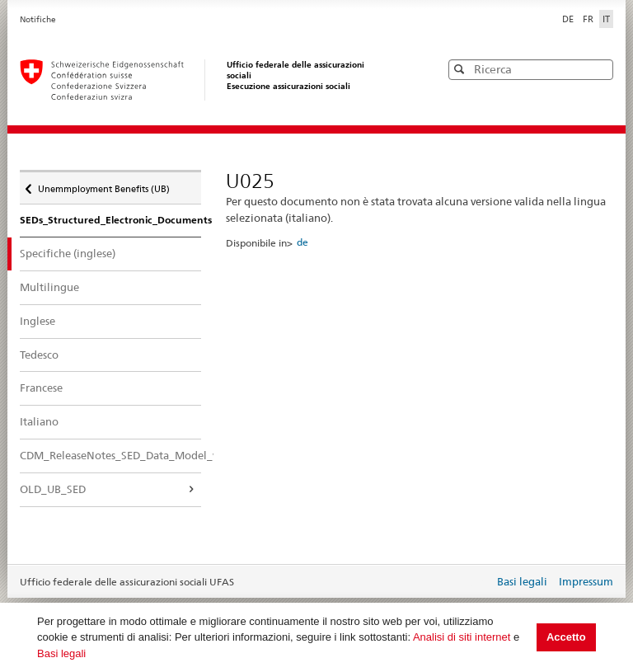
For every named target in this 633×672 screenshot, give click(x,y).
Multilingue (49, 287)
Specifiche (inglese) (82, 253)
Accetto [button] (566, 637)
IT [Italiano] (606, 19)
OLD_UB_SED (53, 489)
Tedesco (39, 355)
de (302, 242)
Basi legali (61, 653)
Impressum (586, 581)
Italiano (39, 421)
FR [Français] (589, 19)
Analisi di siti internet (462, 637)
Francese (41, 388)
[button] (599, 69)
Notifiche (38, 19)
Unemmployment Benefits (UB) (103, 185)
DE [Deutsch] (569, 19)
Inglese (38, 321)
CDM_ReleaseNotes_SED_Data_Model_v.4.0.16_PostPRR (110, 455)
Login (478, 583)
